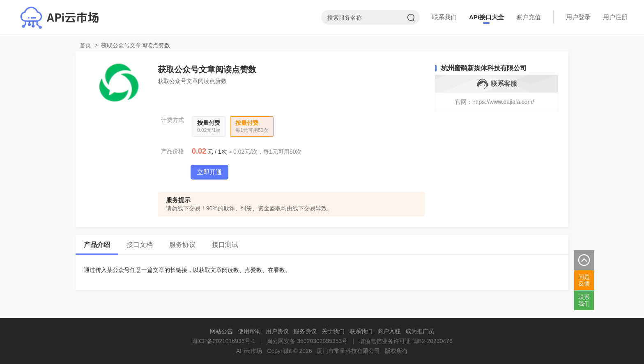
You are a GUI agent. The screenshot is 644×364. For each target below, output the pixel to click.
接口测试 (225, 245)
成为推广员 (420, 331)
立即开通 (209, 172)
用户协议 (277, 331)
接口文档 (140, 245)
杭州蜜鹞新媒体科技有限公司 (484, 68)
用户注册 (615, 17)
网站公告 (221, 331)
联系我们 (444, 17)
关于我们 (333, 331)
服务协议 (182, 245)
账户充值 (529, 17)
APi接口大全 (486, 17)
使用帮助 (249, 331)
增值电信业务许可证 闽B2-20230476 (406, 341)
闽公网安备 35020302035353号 (307, 341)
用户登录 (578, 17)
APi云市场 (249, 351)
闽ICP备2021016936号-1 (223, 341)
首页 (85, 45)
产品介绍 (97, 245)
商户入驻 (389, 331)
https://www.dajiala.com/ (503, 102)
